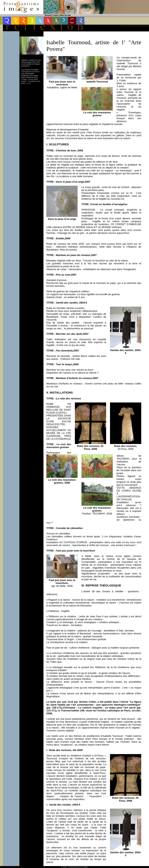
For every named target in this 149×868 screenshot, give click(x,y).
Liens (56, 15)
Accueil (48, 15)
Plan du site (65, 15)
